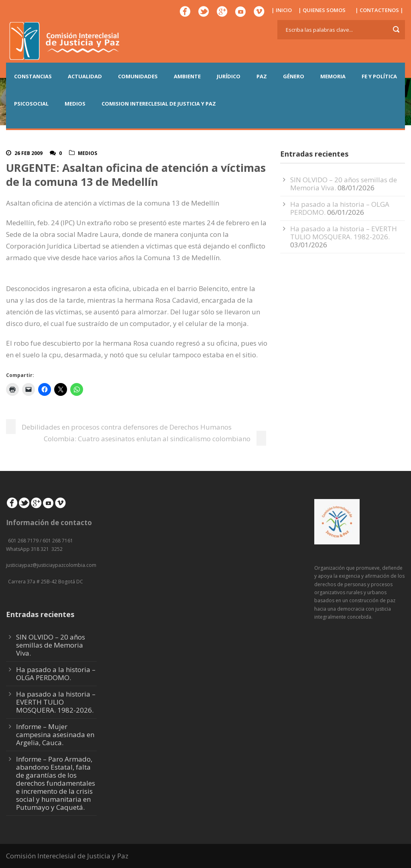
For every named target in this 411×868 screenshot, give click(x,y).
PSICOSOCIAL (31, 104)
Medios (87, 153)
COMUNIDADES (138, 76)
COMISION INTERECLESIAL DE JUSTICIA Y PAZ (159, 104)
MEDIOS (75, 104)
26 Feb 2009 (28, 153)
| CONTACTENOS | (379, 10)
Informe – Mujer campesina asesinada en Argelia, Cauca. (55, 735)
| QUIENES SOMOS (322, 10)
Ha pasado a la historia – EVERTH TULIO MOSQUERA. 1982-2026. (344, 233)
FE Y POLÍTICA (379, 76)
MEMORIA (333, 76)
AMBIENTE (187, 76)
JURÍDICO (229, 76)
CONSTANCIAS (33, 76)
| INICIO (282, 10)
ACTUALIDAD (85, 76)
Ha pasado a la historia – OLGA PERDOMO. (56, 673)
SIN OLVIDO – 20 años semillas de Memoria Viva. (51, 645)
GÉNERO (294, 76)
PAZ (262, 76)
